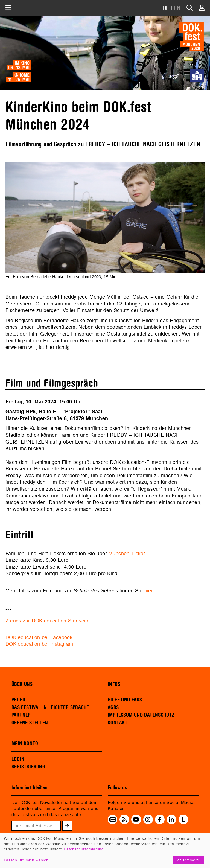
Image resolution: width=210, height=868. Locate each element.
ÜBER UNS (22, 684)
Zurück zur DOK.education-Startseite (48, 621)
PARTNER (21, 715)
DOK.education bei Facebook (39, 637)
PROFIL (19, 700)
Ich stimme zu (188, 860)
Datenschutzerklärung (84, 849)
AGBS (113, 707)
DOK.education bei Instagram (39, 644)
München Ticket (127, 553)
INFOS (114, 684)
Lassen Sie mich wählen (26, 860)
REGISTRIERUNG (28, 767)
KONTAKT (118, 723)
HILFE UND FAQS (125, 700)
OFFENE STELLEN (30, 723)
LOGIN (18, 759)
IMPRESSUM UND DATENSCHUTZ (141, 715)
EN (177, 8)
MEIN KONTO (25, 744)
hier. (149, 591)
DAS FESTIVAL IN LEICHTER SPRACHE (50, 707)
